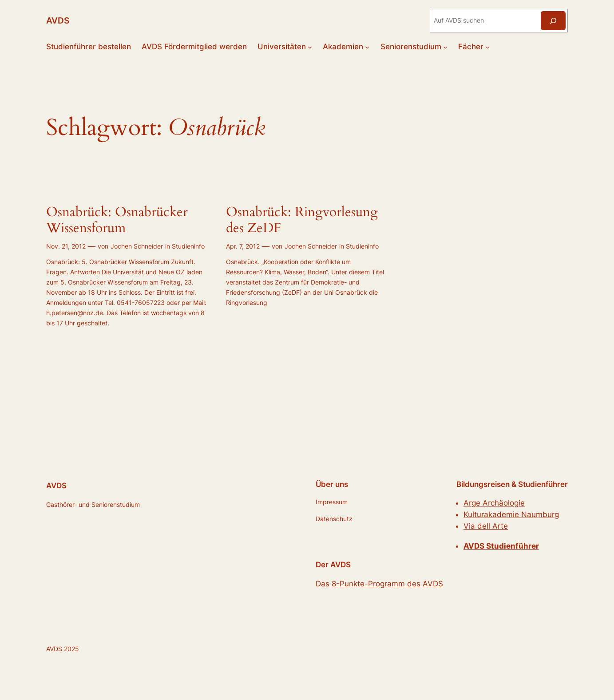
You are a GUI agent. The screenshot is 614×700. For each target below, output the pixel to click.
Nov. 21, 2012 (66, 246)
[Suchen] (553, 21)
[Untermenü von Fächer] (487, 47)
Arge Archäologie (494, 503)
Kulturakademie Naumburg (511, 514)
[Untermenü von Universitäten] (310, 47)
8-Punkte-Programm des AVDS (387, 584)
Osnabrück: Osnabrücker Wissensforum (117, 220)
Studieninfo (188, 246)
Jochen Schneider (137, 246)
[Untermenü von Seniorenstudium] (445, 47)
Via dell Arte (486, 526)
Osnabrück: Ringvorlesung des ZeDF (302, 220)
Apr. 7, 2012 (243, 246)
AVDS (58, 20)
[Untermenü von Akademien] (367, 47)
